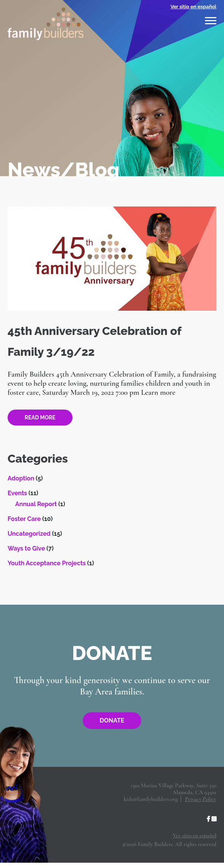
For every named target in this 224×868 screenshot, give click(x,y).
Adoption (21, 478)
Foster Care (24, 519)
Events (17, 493)
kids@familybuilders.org (151, 799)
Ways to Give (26, 548)
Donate (112, 720)
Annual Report (36, 504)
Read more (40, 418)
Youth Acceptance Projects (47, 563)
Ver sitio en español (193, 7)
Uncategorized (29, 534)
